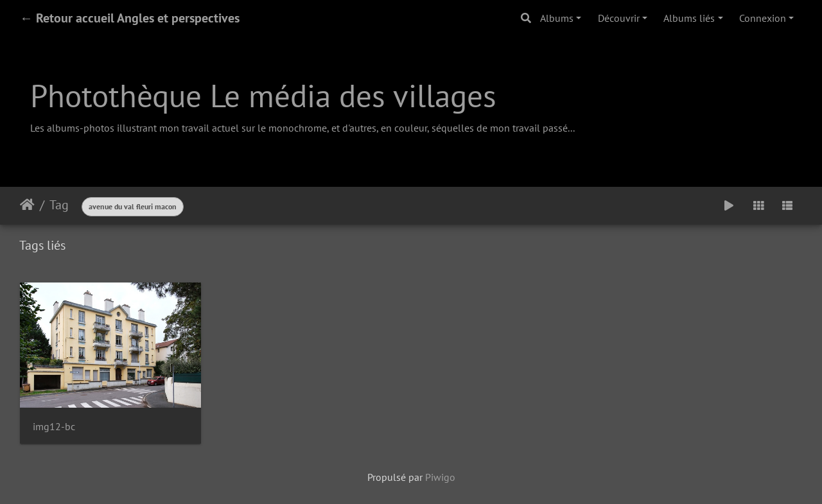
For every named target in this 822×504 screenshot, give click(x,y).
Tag (59, 205)
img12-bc (54, 427)
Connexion (763, 18)
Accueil (27, 205)
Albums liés (689, 18)
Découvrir (619, 18)
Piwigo (440, 477)
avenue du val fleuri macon (133, 206)
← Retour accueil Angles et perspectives (130, 18)
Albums (557, 18)
